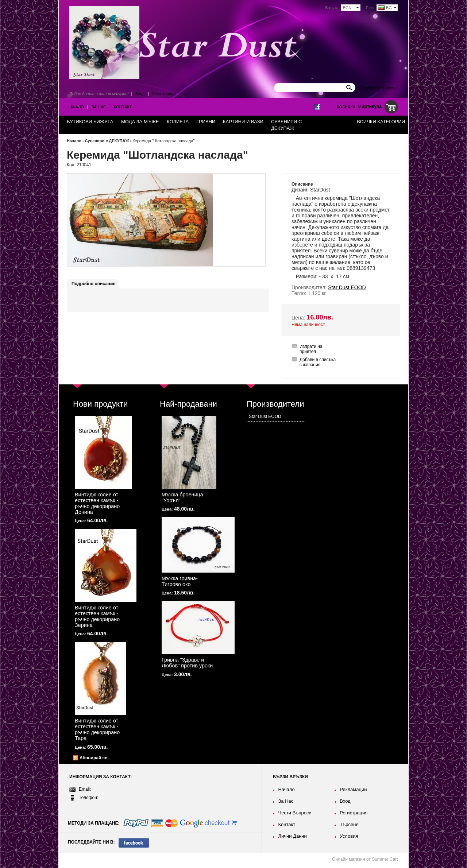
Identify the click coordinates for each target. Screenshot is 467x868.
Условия (349, 836)
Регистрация (164, 94)
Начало (76, 107)
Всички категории (381, 122)
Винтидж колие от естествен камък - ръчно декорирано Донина (97, 503)
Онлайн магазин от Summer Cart (365, 859)
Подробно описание (93, 284)
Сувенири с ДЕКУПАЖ (107, 141)
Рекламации (353, 789)
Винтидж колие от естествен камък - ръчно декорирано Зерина (97, 616)
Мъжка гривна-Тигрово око (180, 581)
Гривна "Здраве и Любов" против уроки (187, 663)
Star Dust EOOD (265, 416)
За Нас (99, 107)
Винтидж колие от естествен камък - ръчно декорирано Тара (97, 729)
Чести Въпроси (295, 813)
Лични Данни (292, 836)
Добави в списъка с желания (318, 362)
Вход (140, 94)
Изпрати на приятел (311, 349)
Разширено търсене (379, 88)
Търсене (349, 824)
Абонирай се (93, 758)
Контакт (123, 107)
